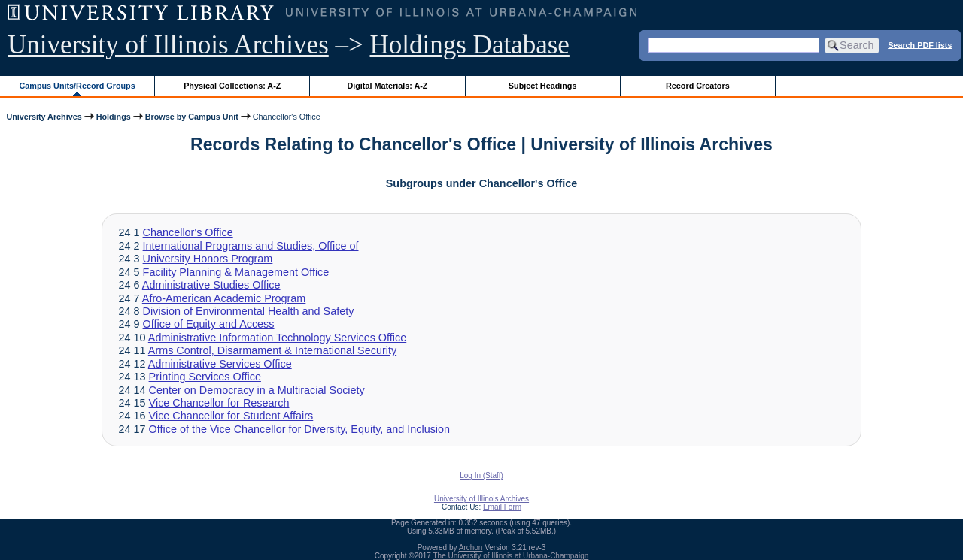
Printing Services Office (205, 377)
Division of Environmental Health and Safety (249, 311)
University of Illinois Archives (168, 45)
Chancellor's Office (188, 232)
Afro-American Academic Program (224, 298)
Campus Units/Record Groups (77, 86)
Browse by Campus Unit (192, 117)
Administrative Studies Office (211, 285)
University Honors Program (208, 259)
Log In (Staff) (481, 475)
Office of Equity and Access (209, 324)
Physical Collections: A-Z (232, 86)
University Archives (44, 117)
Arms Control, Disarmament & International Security (272, 350)
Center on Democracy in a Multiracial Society (257, 390)
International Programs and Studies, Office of (251, 246)
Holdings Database (470, 45)
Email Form (502, 507)
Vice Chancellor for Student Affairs (231, 416)
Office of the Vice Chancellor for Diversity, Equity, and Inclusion (299, 429)
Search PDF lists (920, 44)
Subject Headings (543, 86)
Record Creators (698, 86)
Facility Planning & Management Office (236, 272)
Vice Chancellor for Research (219, 403)
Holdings (114, 117)
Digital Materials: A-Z (387, 86)
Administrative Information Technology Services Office (277, 338)
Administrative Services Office (220, 364)
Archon (471, 548)
